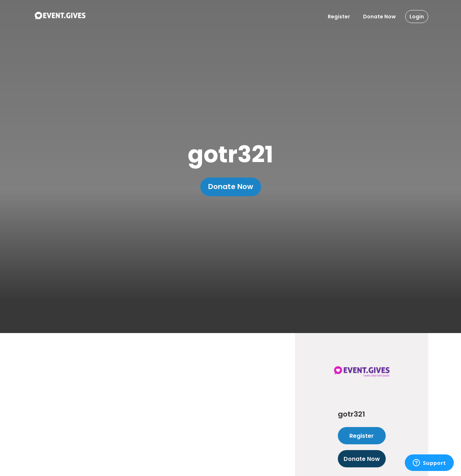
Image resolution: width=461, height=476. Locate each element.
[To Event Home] (60, 17)
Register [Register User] (339, 17)
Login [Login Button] (417, 17)
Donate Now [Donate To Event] (379, 17)
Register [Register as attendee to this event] (362, 436)
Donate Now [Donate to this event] (362, 459)
